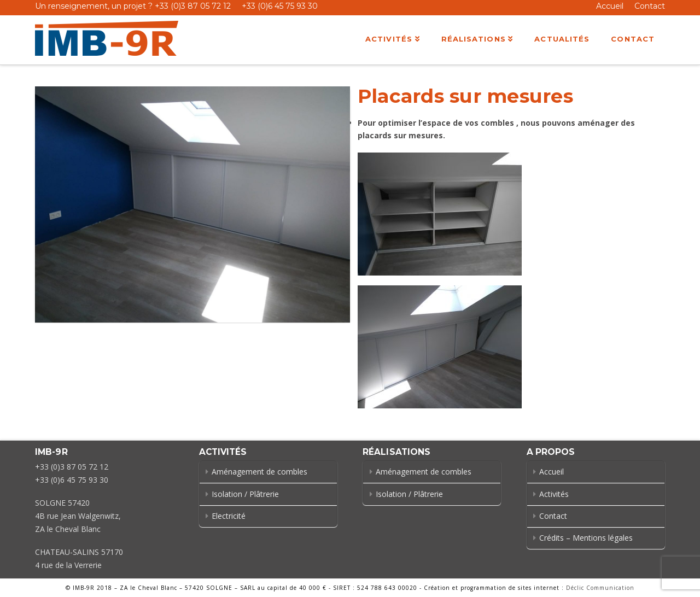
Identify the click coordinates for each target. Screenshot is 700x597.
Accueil (610, 6)
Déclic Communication (600, 588)
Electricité (229, 516)
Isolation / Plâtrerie (245, 494)
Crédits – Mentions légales (586, 538)
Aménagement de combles (259, 472)
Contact (650, 6)
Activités (554, 494)
